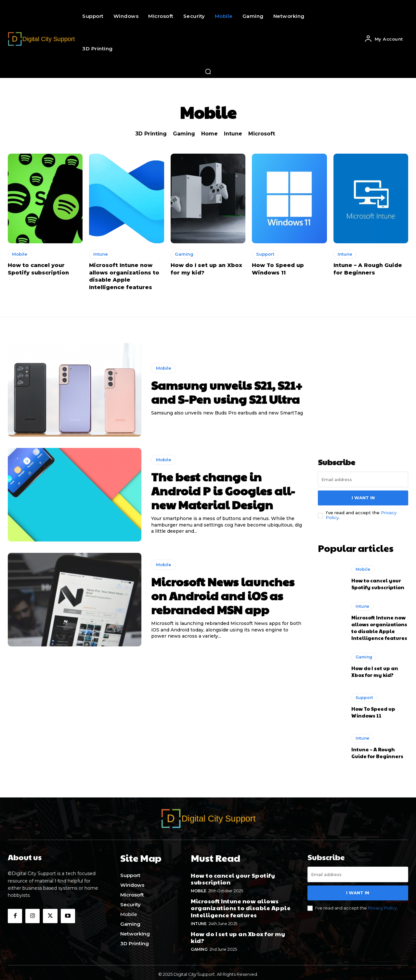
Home (209, 134)
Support (265, 254)
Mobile (20, 254)
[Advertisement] (367, 384)
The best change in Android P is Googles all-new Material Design (223, 490)
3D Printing (151, 134)
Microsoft (262, 134)
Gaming (184, 134)
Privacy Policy (382, 906)
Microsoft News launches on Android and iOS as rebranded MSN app (223, 595)
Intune (233, 134)
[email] (363, 479)
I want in (363, 498)
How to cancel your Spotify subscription (378, 582)
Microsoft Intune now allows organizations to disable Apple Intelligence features (379, 626)
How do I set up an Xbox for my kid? (375, 670)
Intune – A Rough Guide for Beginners (377, 751)
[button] (208, 71)
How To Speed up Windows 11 (373, 710)
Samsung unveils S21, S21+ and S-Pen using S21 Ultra (227, 392)
